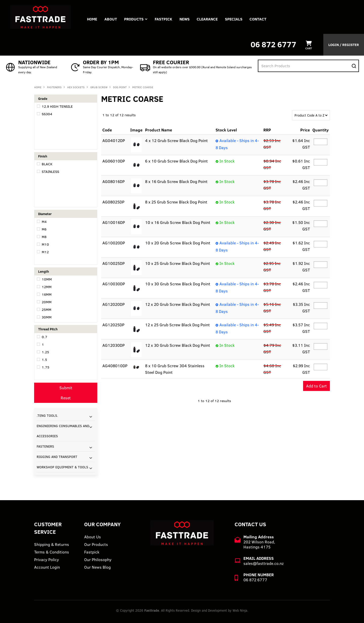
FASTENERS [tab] (45, 446)
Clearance (209, 19)
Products (135, 19)
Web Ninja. (240, 610)
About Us (93, 537)
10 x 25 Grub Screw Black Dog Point (178, 263)
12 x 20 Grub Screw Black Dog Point (178, 304)
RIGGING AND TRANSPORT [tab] (57, 457)
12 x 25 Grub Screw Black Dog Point (177, 325)
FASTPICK (165, 19)
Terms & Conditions (52, 552)
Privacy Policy (47, 560)
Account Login (47, 567)
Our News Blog (97, 567)
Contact (261, 19)
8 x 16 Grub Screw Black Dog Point (176, 181)
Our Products (96, 544)
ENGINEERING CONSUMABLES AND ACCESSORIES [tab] (63, 431)
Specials (236, 19)
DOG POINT (120, 87)
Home (92, 19)
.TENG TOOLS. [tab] (47, 416)
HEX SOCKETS (76, 87)
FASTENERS (54, 87)
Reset (66, 398)
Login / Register (344, 45)
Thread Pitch (48, 329)
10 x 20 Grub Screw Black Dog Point (178, 243)
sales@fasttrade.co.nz (264, 563)
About (111, 19)
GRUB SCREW (99, 87)
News (186, 19)
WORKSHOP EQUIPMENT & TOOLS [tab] (62, 467)
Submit (66, 388)
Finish (43, 156)
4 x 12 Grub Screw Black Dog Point (176, 141)
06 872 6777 (273, 44)
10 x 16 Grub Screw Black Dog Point (178, 222)
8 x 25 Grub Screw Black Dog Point (176, 202)
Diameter (45, 214)
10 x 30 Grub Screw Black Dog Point (178, 284)
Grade (43, 99)
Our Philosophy (98, 560)
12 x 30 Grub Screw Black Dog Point (178, 345)
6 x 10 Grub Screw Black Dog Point (176, 161)
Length (44, 271)
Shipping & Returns (52, 544)
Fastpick (92, 552)
